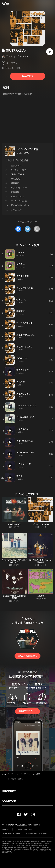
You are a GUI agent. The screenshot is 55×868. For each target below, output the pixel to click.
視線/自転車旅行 (14, 524)
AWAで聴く (27, 76)
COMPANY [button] (9, 801)
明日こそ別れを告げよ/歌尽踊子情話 (14, 597)
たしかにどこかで (19, 170)
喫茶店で (15, 183)
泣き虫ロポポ (17, 166)
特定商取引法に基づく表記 (36, 834)
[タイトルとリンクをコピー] (37, 229)
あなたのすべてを (19, 188)
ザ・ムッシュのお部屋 (28, 149)
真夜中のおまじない (20, 205)
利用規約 (6, 829)
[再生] (50, 52)
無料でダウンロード (27, 711)
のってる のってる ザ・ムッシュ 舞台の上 (41, 561)
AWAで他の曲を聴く (27, 656)
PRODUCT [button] (9, 791)
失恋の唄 (15, 192)
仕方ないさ (16, 179)
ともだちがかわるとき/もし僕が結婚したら (14, 561)
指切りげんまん (17, 779)
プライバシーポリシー (24, 829)
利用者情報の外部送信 (11, 834)
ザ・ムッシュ (22, 56)
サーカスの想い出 (19, 201)
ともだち (41, 596)
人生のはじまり (18, 196)
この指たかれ (17, 210)
